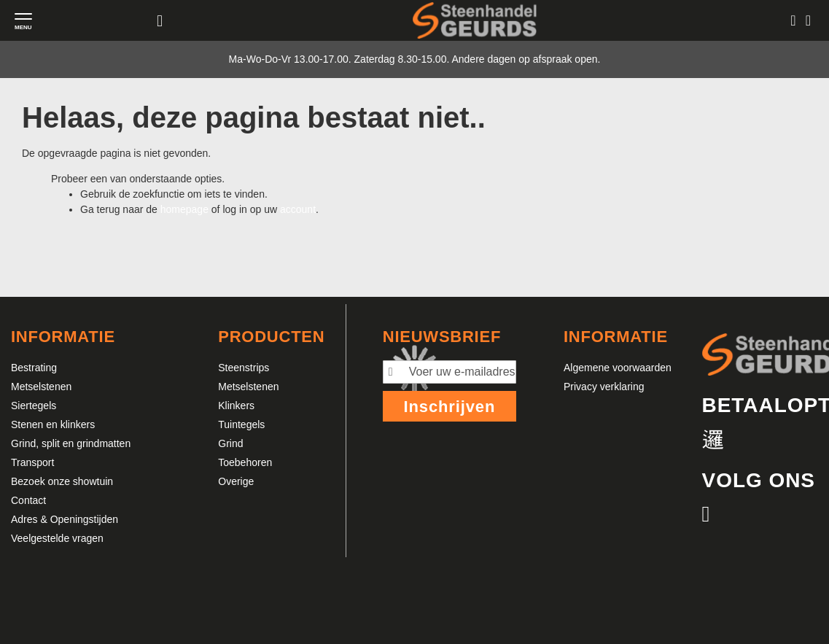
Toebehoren (245, 462)
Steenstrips (244, 368)
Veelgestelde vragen (57, 538)
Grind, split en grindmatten (71, 443)
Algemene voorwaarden (618, 368)
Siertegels (34, 406)
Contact (28, 500)
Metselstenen (41, 387)
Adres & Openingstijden (65, 519)
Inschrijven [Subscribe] (449, 407)
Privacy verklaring (604, 387)
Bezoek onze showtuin (62, 481)
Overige (236, 481)
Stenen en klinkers (53, 424)
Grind (230, 443)
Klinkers (236, 406)
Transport (32, 462)
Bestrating (34, 368)
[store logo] (475, 20)
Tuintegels (241, 424)
